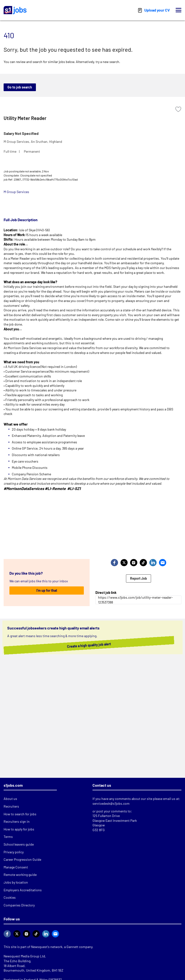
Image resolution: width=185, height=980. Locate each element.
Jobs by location (16, 882)
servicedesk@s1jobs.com (111, 803)
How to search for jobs (20, 814)
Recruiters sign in (17, 821)
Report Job (139, 578)
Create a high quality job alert (85, 645)
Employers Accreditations (23, 890)
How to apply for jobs (19, 829)
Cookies (10, 897)
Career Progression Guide (22, 859)
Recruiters (11, 806)
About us (10, 799)
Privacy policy (14, 852)
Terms (8, 837)
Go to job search (20, 87)
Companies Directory (19, 905)
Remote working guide (20, 875)
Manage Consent (16, 867)
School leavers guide (19, 844)
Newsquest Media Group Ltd (24, 956)
